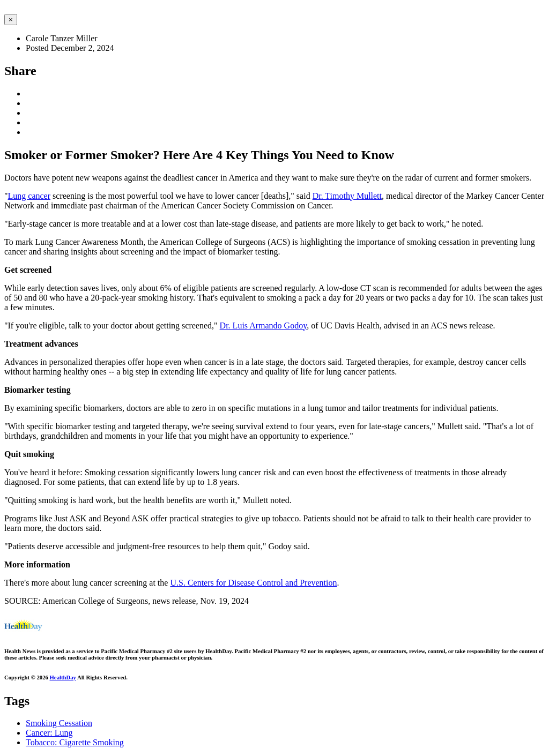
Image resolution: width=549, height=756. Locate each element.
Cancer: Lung (49, 733)
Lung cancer (29, 196)
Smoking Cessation (59, 723)
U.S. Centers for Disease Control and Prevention (253, 583)
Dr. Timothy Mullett (347, 196)
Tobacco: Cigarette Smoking (75, 742)
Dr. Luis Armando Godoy (264, 325)
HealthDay (63, 677)
